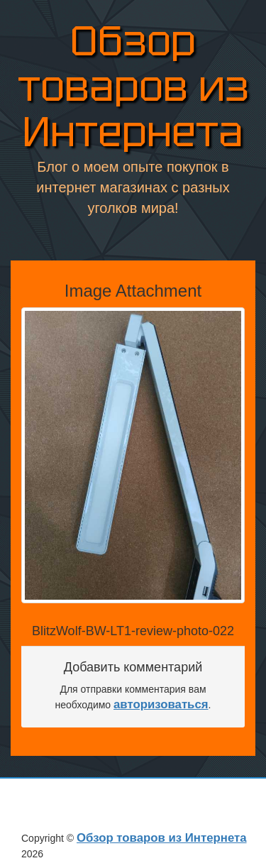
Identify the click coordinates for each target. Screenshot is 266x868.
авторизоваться (161, 704)
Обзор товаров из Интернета (133, 87)
